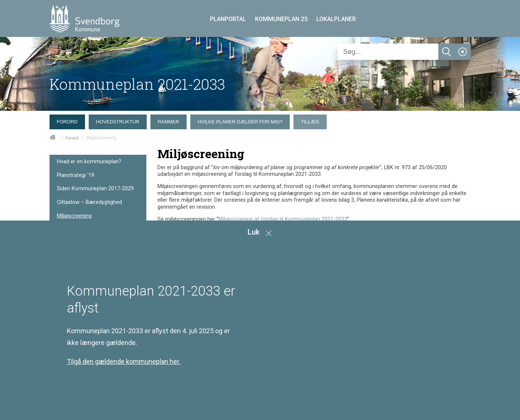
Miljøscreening (74, 216)
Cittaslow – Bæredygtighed (89, 202)
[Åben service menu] (463, 52)
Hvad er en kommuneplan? (89, 162)
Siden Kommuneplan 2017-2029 (95, 189)
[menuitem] (69, 120)
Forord (72, 138)
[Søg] (388, 52)
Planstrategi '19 (76, 175)
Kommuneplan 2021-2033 (137, 84)
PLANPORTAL (228, 19)
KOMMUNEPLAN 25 (281, 19)
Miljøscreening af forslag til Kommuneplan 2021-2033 (283, 219)
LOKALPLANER (336, 19)
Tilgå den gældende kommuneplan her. (124, 361)
